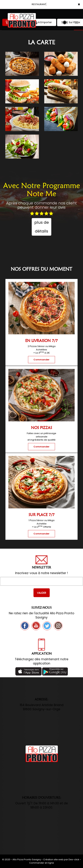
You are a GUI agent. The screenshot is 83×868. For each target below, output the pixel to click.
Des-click (74, 859)
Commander (41, 360)
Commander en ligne (42, 863)
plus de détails (42, 227)
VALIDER (42, 593)
